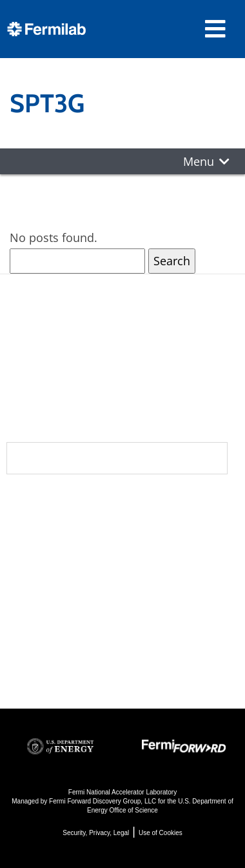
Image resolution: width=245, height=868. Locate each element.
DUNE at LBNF (169, 528)
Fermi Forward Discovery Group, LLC (103, 801)
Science (155, 505)
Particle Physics (172, 546)
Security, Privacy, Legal (96, 833)
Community (46, 531)
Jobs (19, 666)
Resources (47, 609)
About (29, 505)
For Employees (50, 631)
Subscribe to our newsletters (117, 458)
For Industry (43, 649)
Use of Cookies (161, 833)
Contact (37, 583)
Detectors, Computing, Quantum (161, 615)
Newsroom (46, 557)
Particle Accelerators (164, 572)
